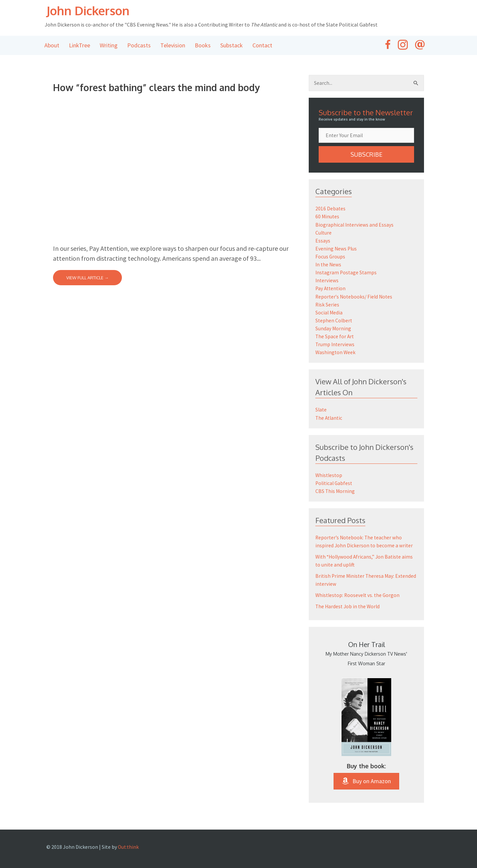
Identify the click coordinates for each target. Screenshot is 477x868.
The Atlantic (330, 418)
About (52, 46)
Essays (323, 242)
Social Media (329, 313)
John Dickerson (94, 11)
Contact (262, 46)
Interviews (327, 281)
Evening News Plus (337, 249)
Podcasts (139, 46)
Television (173, 46)
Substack (232, 46)
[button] (366, 156)
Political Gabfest (335, 483)
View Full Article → (87, 278)
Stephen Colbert (334, 321)
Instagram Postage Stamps (347, 273)
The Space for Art (335, 337)
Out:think (129, 847)
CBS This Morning (335, 491)
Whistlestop (329, 475)
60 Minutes (328, 218)
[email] (366, 136)
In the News (329, 265)
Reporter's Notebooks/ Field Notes (355, 297)
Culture (324, 234)
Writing (109, 46)
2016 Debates (331, 210)
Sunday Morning (333, 329)
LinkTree (79, 46)
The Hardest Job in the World (349, 607)
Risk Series (327, 305)
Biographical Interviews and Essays (355, 226)
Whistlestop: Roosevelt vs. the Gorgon (359, 595)
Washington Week (336, 353)
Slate (321, 410)
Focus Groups (330, 257)
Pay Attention (331, 289)
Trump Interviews (335, 345)
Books (203, 46)
